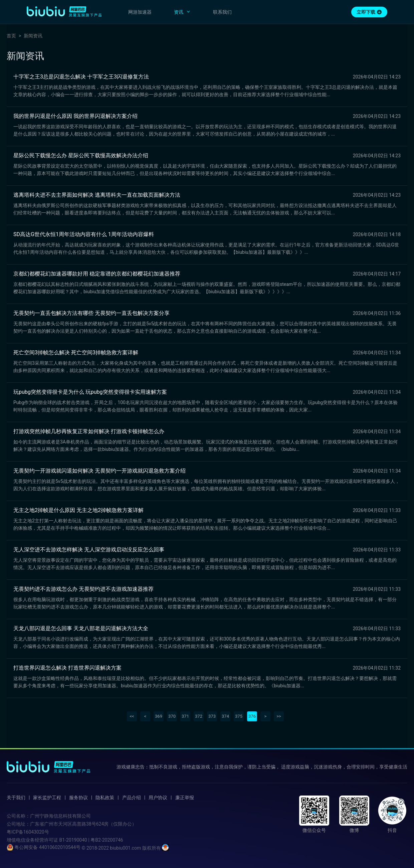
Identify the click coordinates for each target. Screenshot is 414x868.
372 (199, 716)
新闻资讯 (33, 36)
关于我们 (16, 798)
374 (225, 716)
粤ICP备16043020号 (28, 832)
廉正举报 (185, 798)
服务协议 (78, 798)
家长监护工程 (47, 798)
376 (252, 716)
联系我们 (222, 12)
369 (159, 716)
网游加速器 (140, 12)
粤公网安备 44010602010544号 (44, 847)
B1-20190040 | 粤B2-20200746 (91, 840)
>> (279, 716)
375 (239, 716)
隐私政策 (105, 798)
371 (185, 716)
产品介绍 (132, 798)
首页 (11, 36)
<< (132, 716)
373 (212, 716)
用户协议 (158, 798)
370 (172, 716)
